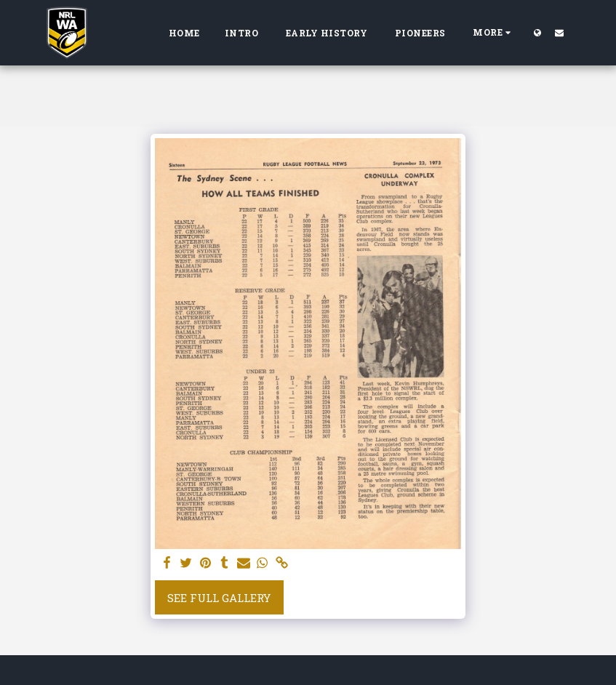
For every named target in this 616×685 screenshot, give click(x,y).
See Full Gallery (219, 598)
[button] (559, 32)
